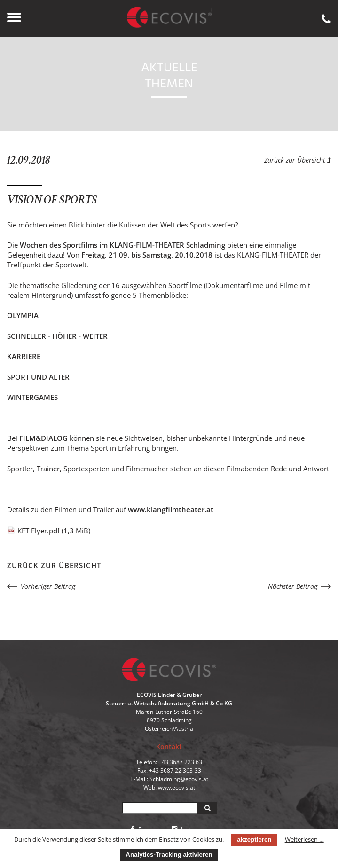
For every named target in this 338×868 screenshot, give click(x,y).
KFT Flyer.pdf (54, 531)
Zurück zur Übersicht (298, 160)
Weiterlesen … (304, 839)
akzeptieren (254, 840)
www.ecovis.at (177, 787)
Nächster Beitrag (293, 586)
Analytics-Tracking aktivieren (169, 855)
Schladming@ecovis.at (179, 779)
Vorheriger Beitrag (48, 586)
